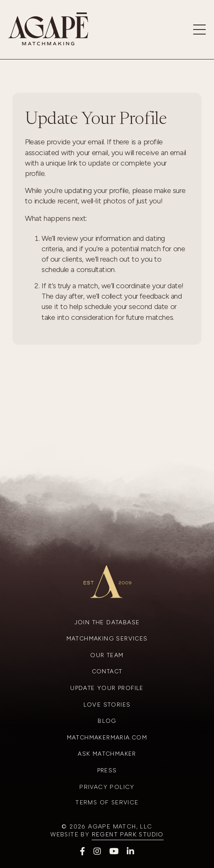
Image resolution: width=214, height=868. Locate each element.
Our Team (107, 655)
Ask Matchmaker (107, 754)
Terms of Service (107, 802)
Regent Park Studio (128, 835)
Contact (107, 671)
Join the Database (107, 622)
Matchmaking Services (107, 639)
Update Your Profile (107, 688)
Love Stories (107, 705)
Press (107, 770)
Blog (107, 721)
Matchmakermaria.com (107, 738)
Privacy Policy (107, 787)
